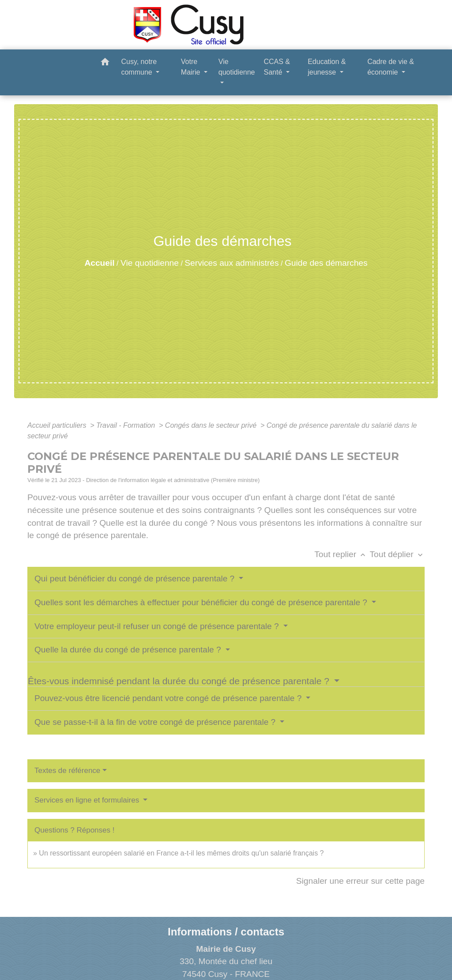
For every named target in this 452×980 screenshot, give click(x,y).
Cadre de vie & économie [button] (391, 67)
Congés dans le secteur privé (212, 425)
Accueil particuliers (58, 425)
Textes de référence (67, 771)
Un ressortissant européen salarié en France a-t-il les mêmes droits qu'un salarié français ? (181, 853)
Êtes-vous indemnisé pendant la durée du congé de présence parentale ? (180, 681)
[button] (105, 63)
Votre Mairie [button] (192, 67)
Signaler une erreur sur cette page (360, 881)
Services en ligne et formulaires (88, 800)
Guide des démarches (326, 263)
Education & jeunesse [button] (327, 67)
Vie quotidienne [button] (237, 67)
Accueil (99, 263)
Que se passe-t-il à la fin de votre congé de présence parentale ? (156, 722)
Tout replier (342, 554)
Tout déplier (397, 554)
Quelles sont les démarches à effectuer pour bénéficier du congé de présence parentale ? (202, 602)
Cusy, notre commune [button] (139, 67)
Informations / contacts (226, 932)
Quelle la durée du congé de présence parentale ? (129, 650)
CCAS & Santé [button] (277, 67)
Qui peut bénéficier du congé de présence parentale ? (136, 579)
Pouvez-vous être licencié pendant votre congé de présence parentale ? (169, 698)
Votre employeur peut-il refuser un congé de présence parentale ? (158, 626)
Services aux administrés (232, 263)
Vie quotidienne (150, 263)
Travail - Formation (127, 425)
